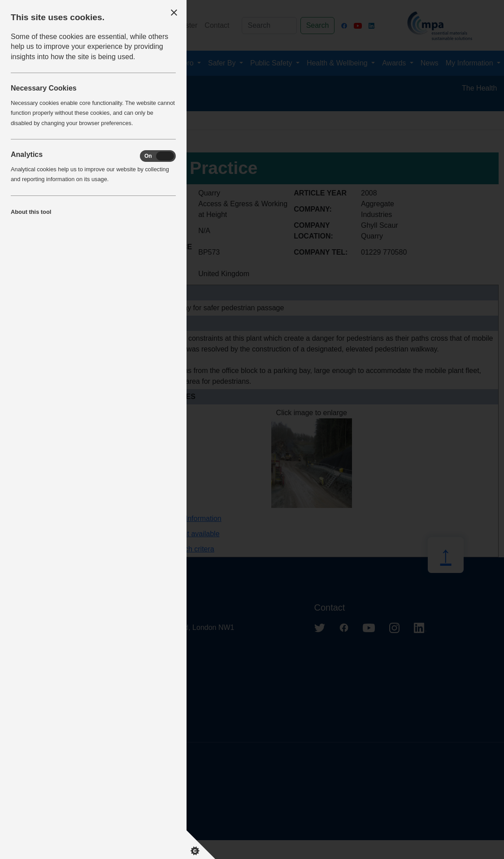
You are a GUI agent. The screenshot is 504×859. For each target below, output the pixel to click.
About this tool (31, 212)
